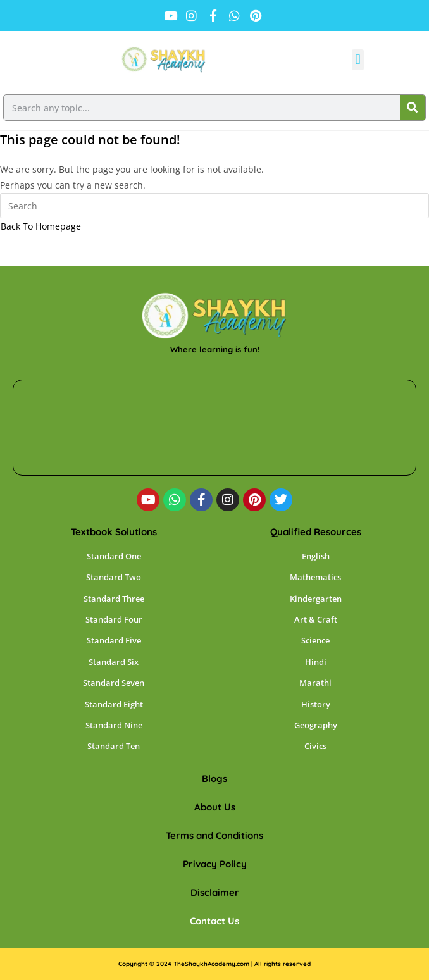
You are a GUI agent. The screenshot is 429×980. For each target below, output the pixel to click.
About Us (215, 807)
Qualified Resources (316, 532)
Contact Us (214, 921)
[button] (358, 60)
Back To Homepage (41, 226)
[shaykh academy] (214, 428)
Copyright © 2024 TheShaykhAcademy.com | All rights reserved (214, 964)
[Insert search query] (214, 206)
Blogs (214, 778)
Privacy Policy (215, 864)
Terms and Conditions (214, 835)
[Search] (413, 108)
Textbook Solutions (114, 532)
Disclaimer (215, 892)
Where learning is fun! (215, 349)
